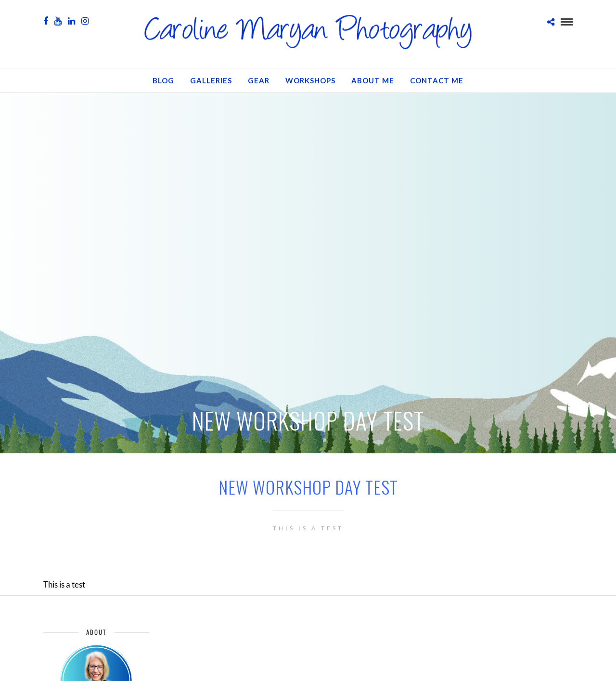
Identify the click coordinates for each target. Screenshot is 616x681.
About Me (373, 80)
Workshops (310, 80)
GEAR (259, 80)
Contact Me (437, 80)
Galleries (211, 80)
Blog (163, 80)
